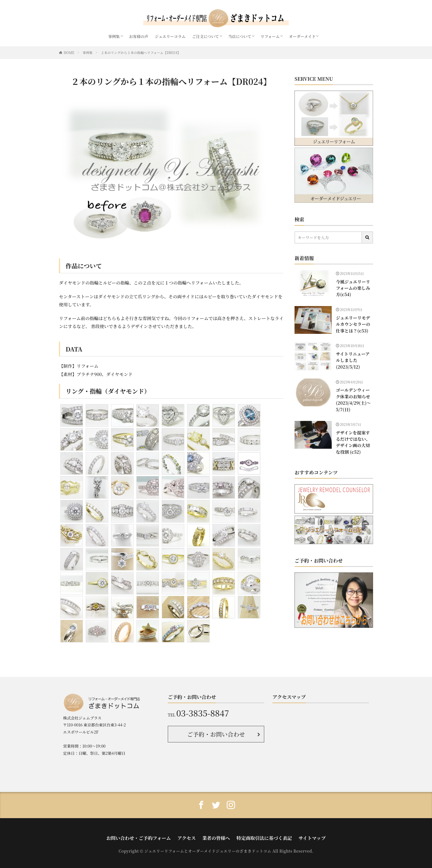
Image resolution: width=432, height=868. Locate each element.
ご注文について (206, 36)
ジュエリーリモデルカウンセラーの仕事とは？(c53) (353, 322)
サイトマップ (293, 836)
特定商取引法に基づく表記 (255, 836)
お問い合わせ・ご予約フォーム (153, 836)
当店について (240, 36)
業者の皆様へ (216, 836)
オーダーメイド (302, 36)
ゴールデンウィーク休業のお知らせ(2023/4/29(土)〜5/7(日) (353, 397)
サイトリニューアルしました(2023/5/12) (353, 356)
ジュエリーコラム (170, 36)
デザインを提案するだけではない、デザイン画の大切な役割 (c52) (353, 432)
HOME (69, 52)
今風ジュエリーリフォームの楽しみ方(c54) (353, 284)
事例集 (114, 36)
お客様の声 (139, 36)
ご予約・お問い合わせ (216, 733)
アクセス (192, 836)
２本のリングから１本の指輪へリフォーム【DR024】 (141, 52)
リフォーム (270, 36)
